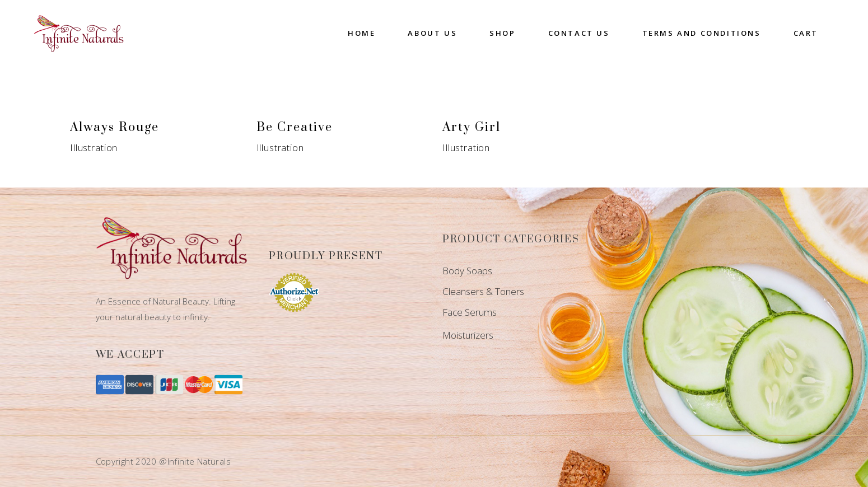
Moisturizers (468, 335)
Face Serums (470, 312)
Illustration (94, 147)
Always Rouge (115, 127)
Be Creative (295, 127)
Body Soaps (467, 271)
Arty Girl (472, 127)
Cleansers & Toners (483, 291)
